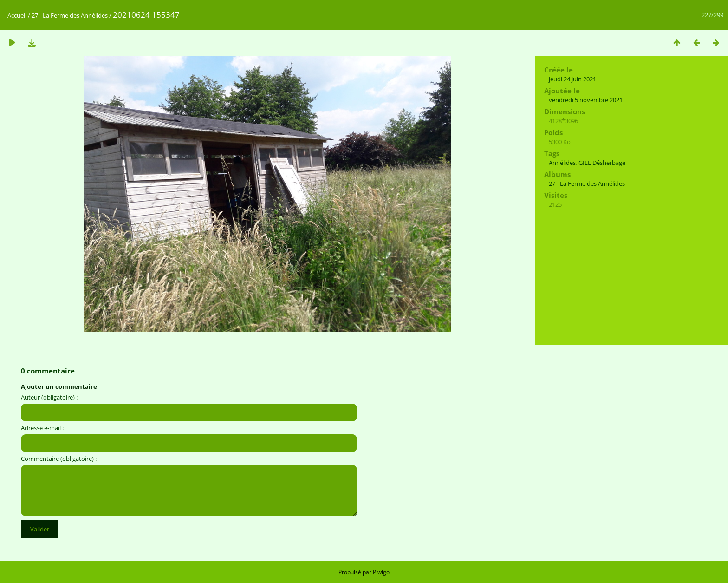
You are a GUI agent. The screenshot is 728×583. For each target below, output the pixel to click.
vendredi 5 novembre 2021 (586, 100)
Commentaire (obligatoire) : (59, 459)
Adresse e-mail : (42, 428)
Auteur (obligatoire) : (49, 397)
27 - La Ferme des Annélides (70, 15)
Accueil (17, 15)
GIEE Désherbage (602, 163)
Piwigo (381, 572)
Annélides (562, 163)
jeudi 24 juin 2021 (572, 79)
